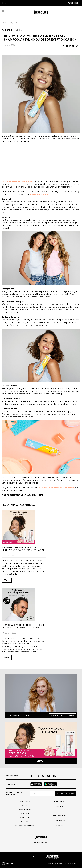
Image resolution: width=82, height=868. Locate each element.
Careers (25, 822)
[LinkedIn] (54, 776)
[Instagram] (37, 776)
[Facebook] (32, 776)
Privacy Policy (60, 816)
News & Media (60, 802)
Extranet (60, 825)
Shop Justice (25, 810)
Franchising (59, 820)
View (7, 580)
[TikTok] (43, 776)
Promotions (25, 814)
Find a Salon (25, 802)
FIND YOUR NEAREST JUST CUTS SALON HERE (22, 495)
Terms (60, 811)
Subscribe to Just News (62, 715)
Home (5, 23)
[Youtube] (49, 776)
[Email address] (43, 793)
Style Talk (14, 23)
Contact (60, 806)
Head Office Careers (25, 826)
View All (41, 761)
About (25, 806)
